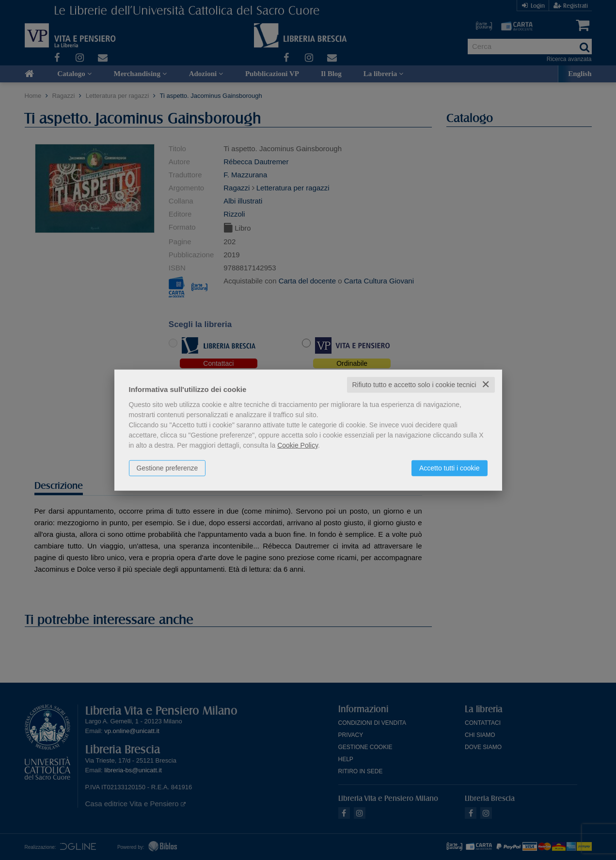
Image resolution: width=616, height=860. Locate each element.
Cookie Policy (298, 445)
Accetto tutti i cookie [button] (450, 468)
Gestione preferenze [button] (167, 468)
